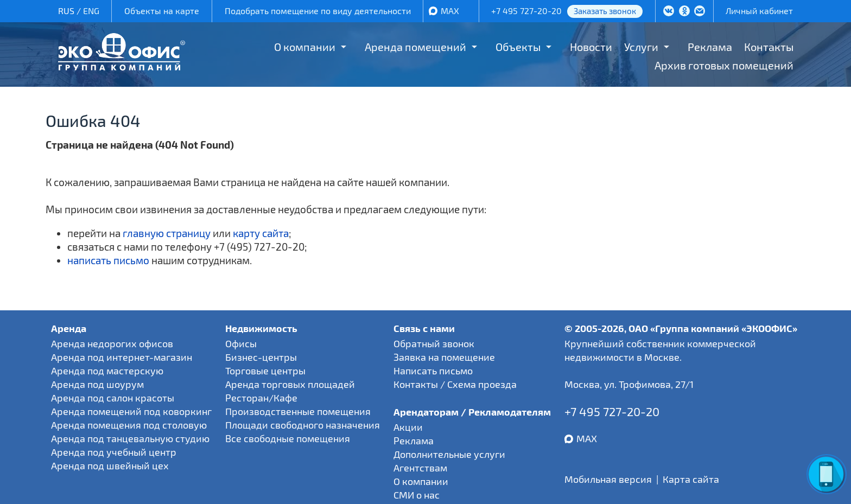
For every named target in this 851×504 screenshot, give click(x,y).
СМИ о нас (417, 495)
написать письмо (108, 260)
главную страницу (167, 233)
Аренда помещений (415, 47)
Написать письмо (433, 371)
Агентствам (420, 468)
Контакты (769, 47)
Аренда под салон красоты (113, 398)
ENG (91, 11)
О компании (305, 47)
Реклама (710, 47)
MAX (450, 11)
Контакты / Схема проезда (455, 384)
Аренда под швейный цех (110, 465)
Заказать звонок (605, 11)
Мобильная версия (608, 479)
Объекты (518, 47)
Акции (408, 427)
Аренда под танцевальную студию (130, 438)
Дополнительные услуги (449, 454)
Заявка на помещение (444, 357)
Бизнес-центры (261, 357)
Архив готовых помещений (724, 65)
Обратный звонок (434, 343)
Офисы (241, 343)
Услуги (641, 47)
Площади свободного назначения (303, 425)
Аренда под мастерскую (107, 371)
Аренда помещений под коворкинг (131, 411)
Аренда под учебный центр (114, 452)
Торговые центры (265, 371)
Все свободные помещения (288, 438)
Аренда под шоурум (97, 384)
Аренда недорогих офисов (112, 343)
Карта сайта (691, 479)
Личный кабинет (759, 11)
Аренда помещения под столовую (129, 425)
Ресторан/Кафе (261, 398)
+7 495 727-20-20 (526, 11)
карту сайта (261, 233)
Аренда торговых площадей (290, 384)
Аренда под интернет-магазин (122, 357)
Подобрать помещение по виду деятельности (318, 11)
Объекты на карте (162, 11)
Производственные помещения (298, 411)
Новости (591, 47)
